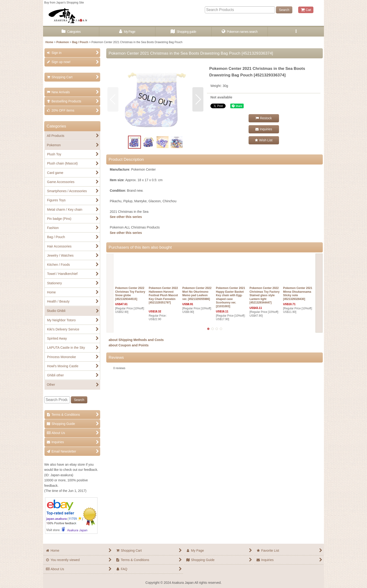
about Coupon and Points (129, 345)
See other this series (126, 217)
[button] (296, 32)
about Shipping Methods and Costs (136, 340)
